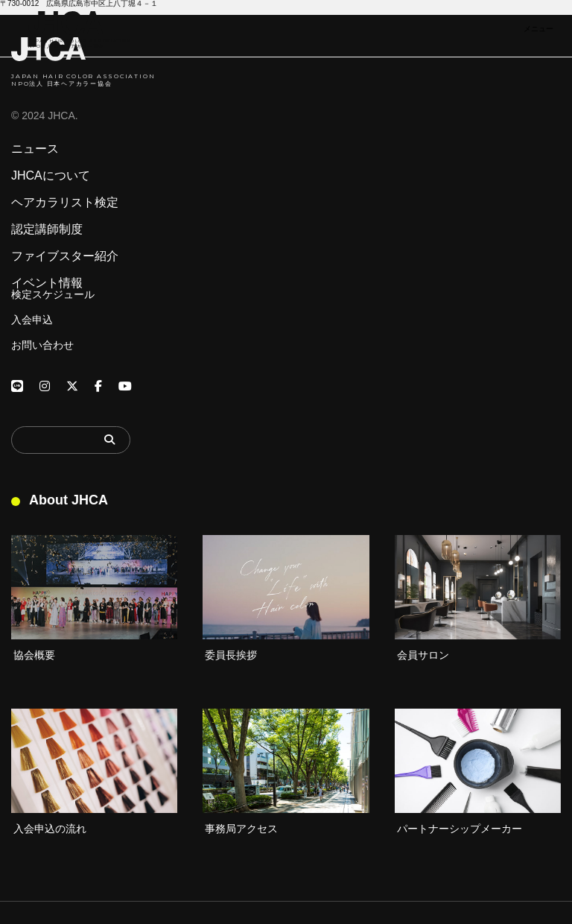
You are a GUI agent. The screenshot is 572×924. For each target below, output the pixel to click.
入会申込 (32, 320)
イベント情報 (47, 283)
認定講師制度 (47, 230)
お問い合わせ (42, 345)
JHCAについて (51, 176)
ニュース (35, 149)
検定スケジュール (53, 294)
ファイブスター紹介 (65, 256)
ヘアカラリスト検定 (65, 203)
